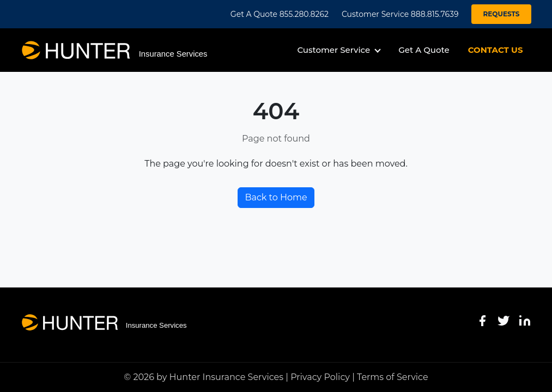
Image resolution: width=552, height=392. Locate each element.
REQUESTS (501, 14)
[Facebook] (482, 320)
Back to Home (276, 197)
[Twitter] (504, 320)
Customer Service (333, 50)
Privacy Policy (320, 377)
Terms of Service (393, 377)
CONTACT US (496, 50)
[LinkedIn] (525, 320)
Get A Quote (424, 50)
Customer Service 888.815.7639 (400, 14)
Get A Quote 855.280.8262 (280, 14)
